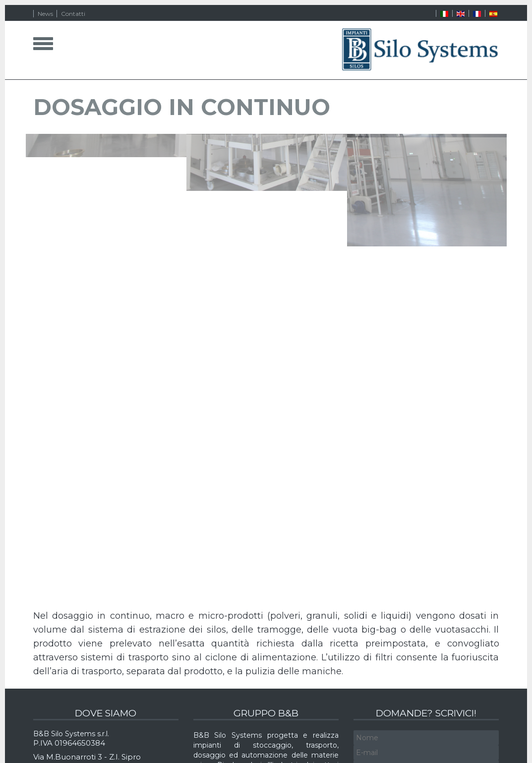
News (45, 14)
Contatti (73, 14)
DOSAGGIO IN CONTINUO (182, 107)
